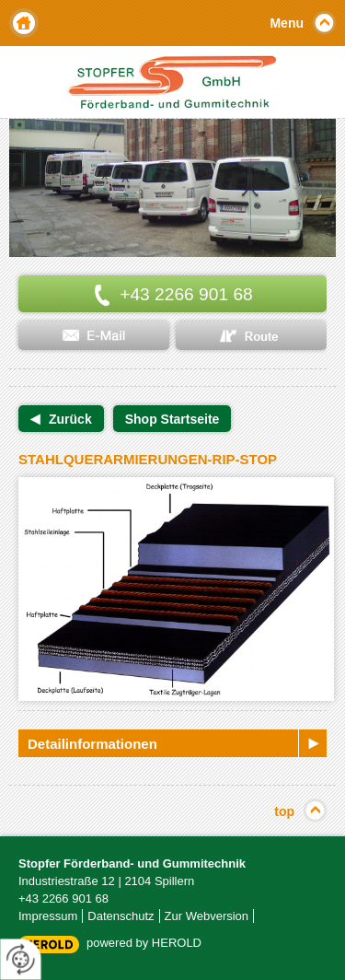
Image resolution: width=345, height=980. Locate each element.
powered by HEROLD (144, 943)
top (284, 811)
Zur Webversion (207, 916)
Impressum (48, 916)
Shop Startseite (172, 419)
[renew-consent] (21, 959)
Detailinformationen (92, 744)
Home (24, 23)
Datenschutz (121, 916)
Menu (287, 23)
